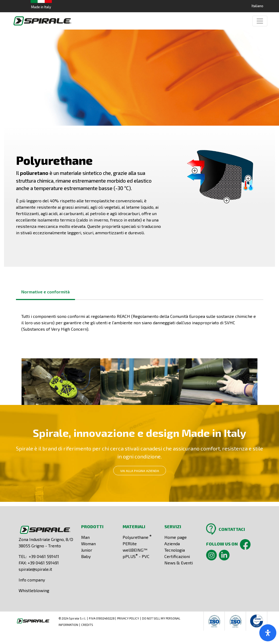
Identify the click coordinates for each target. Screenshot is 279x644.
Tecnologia (175, 550)
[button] (61, 381)
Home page (176, 537)
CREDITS (87, 625)
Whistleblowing (34, 590)
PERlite (130, 543)
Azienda (172, 543)
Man (85, 537)
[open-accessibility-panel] (268, 633)
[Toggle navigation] (260, 21)
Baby (86, 556)
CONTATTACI (232, 529)
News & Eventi (179, 563)
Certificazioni (177, 556)
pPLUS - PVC (136, 556)
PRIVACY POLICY (128, 618)
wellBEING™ (135, 550)
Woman (88, 543)
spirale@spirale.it (35, 569)
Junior (87, 550)
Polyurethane (137, 537)
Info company (32, 580)
